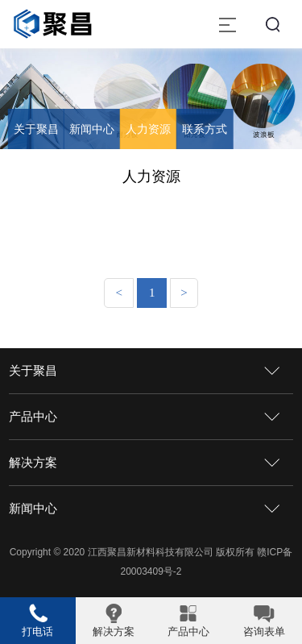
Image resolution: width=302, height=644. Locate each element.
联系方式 (205, 129)
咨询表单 (264, 632)
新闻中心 (92, 129)
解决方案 (33, 462)
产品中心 (33, 416)
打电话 (37, 632)
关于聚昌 (36, 129)
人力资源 (148, 129)
